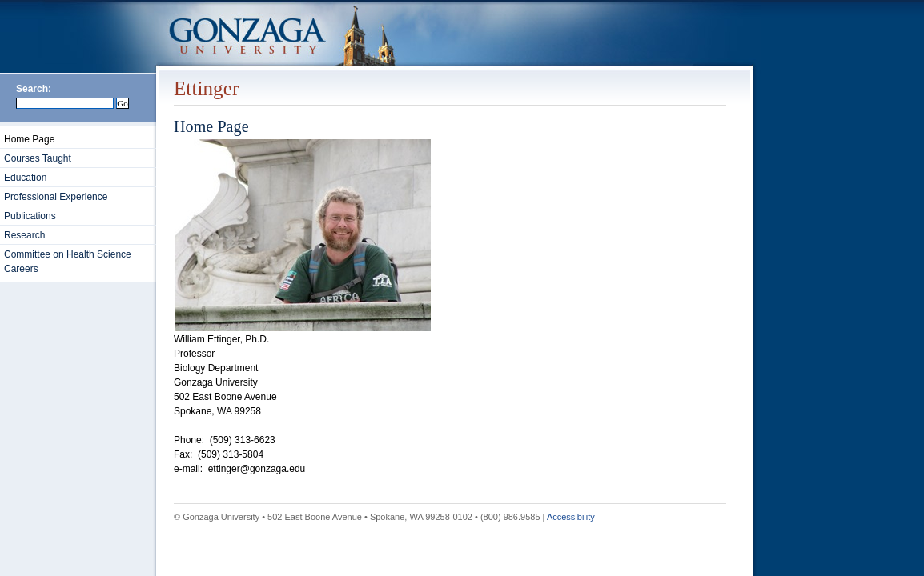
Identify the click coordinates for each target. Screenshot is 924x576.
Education (25, 178)
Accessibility (571, 517)
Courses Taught (38, 158)
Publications (30, 216)
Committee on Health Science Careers (68, 262)
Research (24, 235)
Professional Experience (56, 197)
